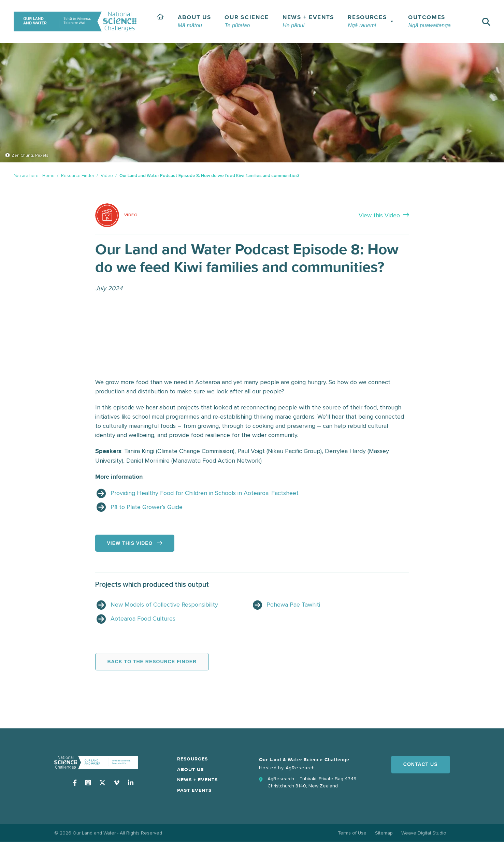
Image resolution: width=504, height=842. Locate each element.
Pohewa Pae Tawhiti (293, 605)
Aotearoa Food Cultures (143, 619)
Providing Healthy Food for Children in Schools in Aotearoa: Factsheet (205, 493)
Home (48, 176)
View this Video (379, 215)
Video (107, 176)
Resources (192, 759)
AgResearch (300, 768)
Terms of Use (352, 833)
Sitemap (384, 833)
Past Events (194, 790)
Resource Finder (78, 176)
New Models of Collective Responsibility (164, 605)
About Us (190, 770)
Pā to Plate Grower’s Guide (147, 507)
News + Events (197, 780)
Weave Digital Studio (424, 833)
